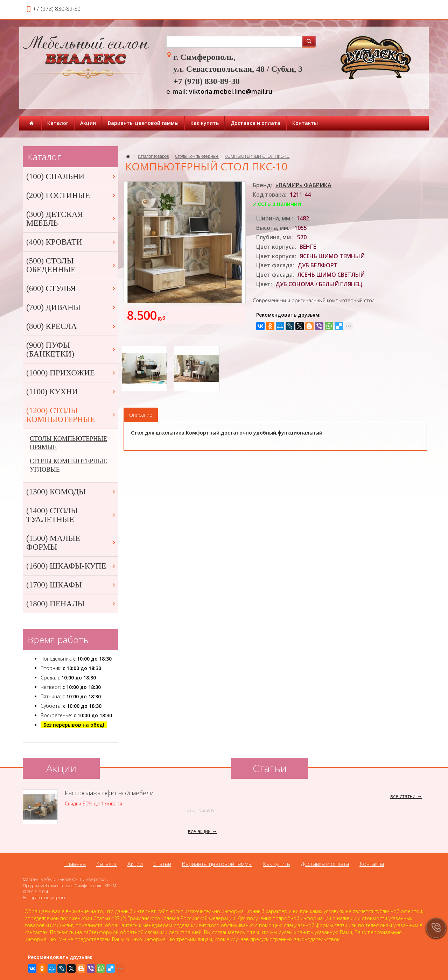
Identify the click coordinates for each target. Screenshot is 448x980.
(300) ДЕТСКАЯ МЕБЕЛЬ (71, 219)
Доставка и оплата (255, 123)
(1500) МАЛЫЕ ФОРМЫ (71, 543)
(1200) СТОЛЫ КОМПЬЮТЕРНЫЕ (71, 415)
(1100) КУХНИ (71, 392)
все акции (199, 831)
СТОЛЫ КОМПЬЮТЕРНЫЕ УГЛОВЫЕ (68, 465)
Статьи (162, 864)
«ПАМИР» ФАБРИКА (303, 185)
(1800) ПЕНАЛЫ (71, 604)
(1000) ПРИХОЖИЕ (71, 373)
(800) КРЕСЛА (71, 326)
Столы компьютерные (197, 156)
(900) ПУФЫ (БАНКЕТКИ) (71, 350)
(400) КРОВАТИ (71, 242)
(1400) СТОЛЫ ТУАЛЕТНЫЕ (71, 515)
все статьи (403, 796)
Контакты (305, 123)
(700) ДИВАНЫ (71, 307)
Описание (141, 415)
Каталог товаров (153, 156)
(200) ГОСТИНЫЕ (71, 195)
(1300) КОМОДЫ (71, 492)
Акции (88, 123)
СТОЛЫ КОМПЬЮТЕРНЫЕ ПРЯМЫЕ (68, 443)
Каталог (58, 123)
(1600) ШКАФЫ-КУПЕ (71, 566)
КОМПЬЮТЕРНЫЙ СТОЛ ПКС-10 (257, 156)
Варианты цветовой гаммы (143, 123)
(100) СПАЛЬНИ (71, 177)
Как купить (205, 123)
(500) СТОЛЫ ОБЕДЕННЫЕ (71, 265)
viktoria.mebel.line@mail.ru (231, 91)
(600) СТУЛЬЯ (71, 288)
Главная (75, 864)
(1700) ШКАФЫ (71, 585)
